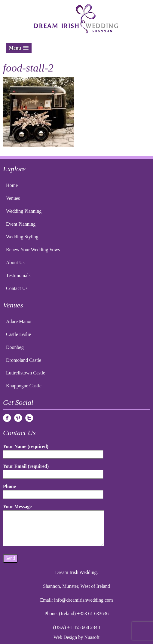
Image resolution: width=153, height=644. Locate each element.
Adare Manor (19, 321)
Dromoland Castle (24, 360)
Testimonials (18, 275)
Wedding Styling (22, 237)
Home (12, 185)
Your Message (54, 526)
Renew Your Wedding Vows (33, 250)
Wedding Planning (24, 211)
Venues (13, 198)
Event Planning (21, 224)
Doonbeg (15, 347)
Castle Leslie (18, 334)
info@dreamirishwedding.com (84, 600)
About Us (15, 262)
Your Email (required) (53, 470)
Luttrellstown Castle (26, 373)
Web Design (65, 637)
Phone (53, 490)
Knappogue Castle (24, 386)
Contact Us (17, 288)
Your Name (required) (53, 450)
